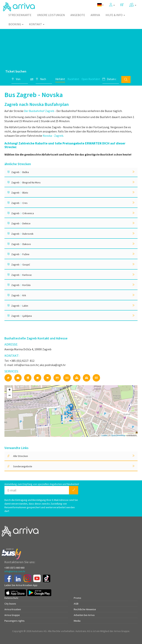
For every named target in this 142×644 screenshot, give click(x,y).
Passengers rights (15, 621)
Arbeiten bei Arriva (84, 615)
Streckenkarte (20, 15)
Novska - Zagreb (53, 136)
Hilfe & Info (115, 15)
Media (77, 621)
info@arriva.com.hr (15, 571)
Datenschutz (11, 598)
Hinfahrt (60, 79)
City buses (10, 604)
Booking (16, 24)
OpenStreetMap (118, 435)
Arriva (95, 15)
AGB (76, 604)
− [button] (10, 396)
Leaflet (104, 435)
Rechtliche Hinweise (85, 609)
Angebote (78, 15)
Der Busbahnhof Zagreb (39, 111)
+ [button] (10, 390)
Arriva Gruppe (12, 615)
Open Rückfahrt (91, 79)
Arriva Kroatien (13, 609)
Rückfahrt (73, 79)
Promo (77, 598)
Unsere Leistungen (51, 15)
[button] (112, 5)
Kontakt (37, 24)
